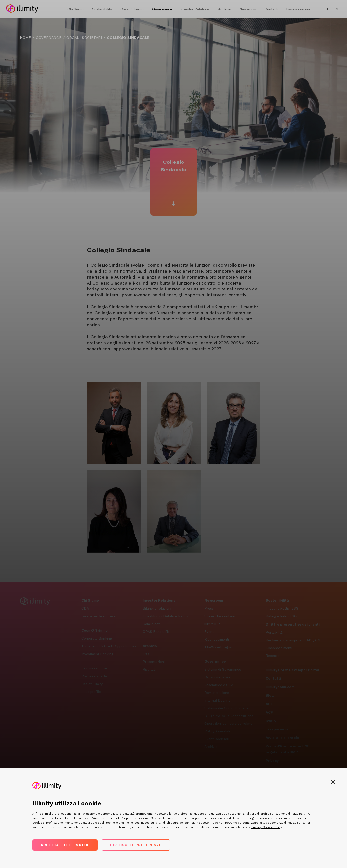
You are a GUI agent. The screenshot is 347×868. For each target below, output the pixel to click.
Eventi (209, 632)
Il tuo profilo (91, 692)
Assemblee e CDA (219, 685)
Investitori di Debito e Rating (166, 616)
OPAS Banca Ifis (156, 632)
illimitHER (212, 624)
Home (25, 38)
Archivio (211, 747)
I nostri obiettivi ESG (282, 608)
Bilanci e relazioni (157, 608)
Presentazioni (154, 662)
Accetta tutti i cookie (65, 845)
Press (209, 608)
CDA (85, 608)
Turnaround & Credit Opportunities (109, 646)
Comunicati (152, 624)
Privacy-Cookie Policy (267, 827)
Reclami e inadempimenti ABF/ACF (293, 640)
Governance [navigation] (49, 38)
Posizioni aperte (94, 676)
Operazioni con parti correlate (228, 723)
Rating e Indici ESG (281, 616)
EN (336, 9)
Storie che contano (220, 616)
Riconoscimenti (217, 639)
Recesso (273, 656)
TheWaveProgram (219, 647)
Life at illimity (92, 684)
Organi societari (217, 677)
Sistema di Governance (223, 669)
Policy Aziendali (217, 731)
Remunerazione (217, 693)
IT (329, 9)
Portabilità (274, 632)
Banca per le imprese (98, 616)
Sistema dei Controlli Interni (227, 708)
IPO (146, 654)
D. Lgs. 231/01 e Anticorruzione (229, 716)
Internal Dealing (217, 700)
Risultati (149, 669)
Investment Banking (97, 654)
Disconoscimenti (279, 648)
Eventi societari (217, 739)
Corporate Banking (97, 638)
